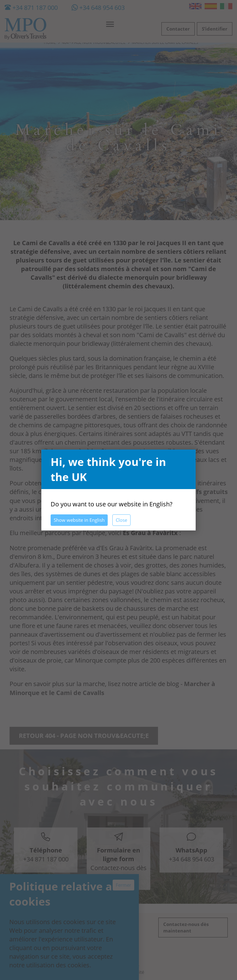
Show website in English (79, 520)
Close (121, 520)
